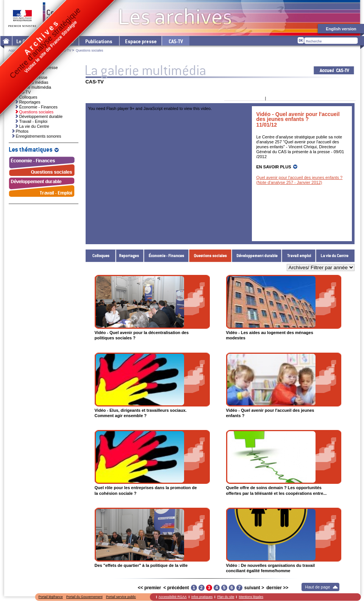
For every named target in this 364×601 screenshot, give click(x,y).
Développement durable (257, 256)
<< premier (149, 588)
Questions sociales (210, 256)
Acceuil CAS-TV (334, 70)
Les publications (99, 41)
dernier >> (277, 588)
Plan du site (226, 597)
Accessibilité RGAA (173, 597)
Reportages (130, 256)
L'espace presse (140, 41)
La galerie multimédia (32, 87)
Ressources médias (30, 82)
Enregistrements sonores (39, 136)
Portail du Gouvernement (84, 597)
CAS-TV (65, 50)
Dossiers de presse (30, 77)
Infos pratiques (202, 597)
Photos (22, 131)
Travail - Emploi (299, 256)
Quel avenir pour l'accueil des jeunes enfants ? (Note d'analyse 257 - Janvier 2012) (300, 180)
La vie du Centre (335, 256)
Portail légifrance (51, 597)
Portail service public (121, 597)
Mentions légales (251, 597)
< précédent (176, 588)
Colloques (101, 256)
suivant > (254, 588)
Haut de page (318, 587)
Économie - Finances (166, 256)
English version (341, 29)
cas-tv (175, 41)
